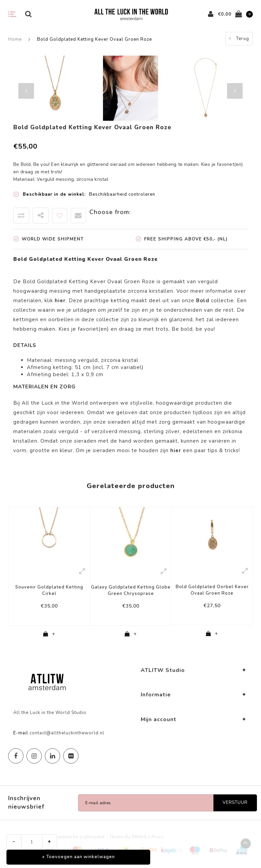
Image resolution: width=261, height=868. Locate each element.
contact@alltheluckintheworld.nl (67, 734)
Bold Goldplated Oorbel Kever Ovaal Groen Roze (212, 590)
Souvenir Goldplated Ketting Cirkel (49, 590)
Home (15, 39)
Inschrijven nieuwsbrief (26, 803)
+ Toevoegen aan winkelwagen (78, 857)
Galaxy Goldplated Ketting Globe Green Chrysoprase (131, 590)
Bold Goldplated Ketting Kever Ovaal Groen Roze (94, 39)
